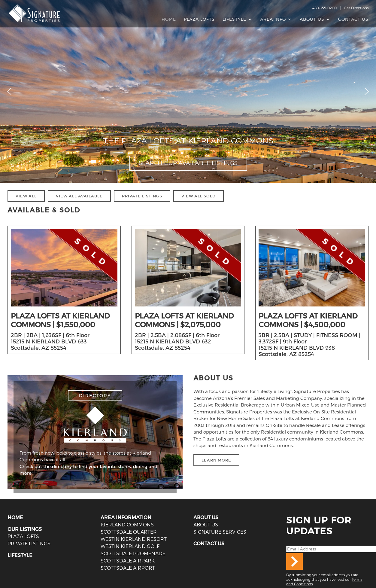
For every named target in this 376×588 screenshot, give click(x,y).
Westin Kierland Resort (133, 539)
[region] (188, 91)
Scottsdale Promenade (133, 553)
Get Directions (356, 8)
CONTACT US (209, 543)
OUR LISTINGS (25, 529)
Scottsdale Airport (127, 568)
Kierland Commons (127, 524)
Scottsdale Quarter (128, 532)
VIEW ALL (26, 196)
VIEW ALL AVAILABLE (79, 196)
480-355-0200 (324, 8)
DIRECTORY (95, 395)
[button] (9, 91)
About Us (312, 19)
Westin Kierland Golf (130, 546)
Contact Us (353, 19)
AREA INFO (273, 19)
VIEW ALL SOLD (199, 196)
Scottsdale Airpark (127, 561)
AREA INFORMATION (126, 517)
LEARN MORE (216, 460)
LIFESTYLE (20, 555)
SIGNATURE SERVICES (219, 532)
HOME (15, 517)
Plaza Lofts (199, 19)
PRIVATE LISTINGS (142, 196)
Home (169, 19)
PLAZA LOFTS (23, 536)
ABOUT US (206, 517)
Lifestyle (234, 19)
